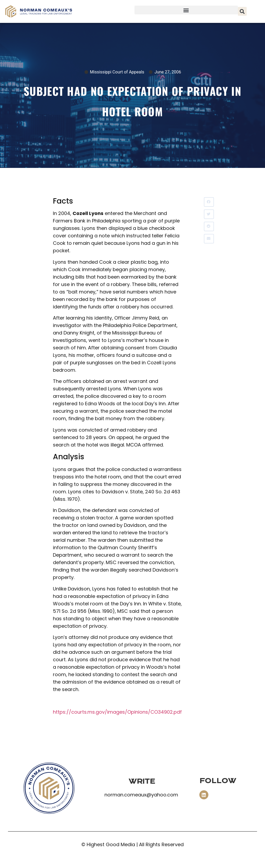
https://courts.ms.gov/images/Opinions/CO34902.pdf (117, 712)
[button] (186, 10)
